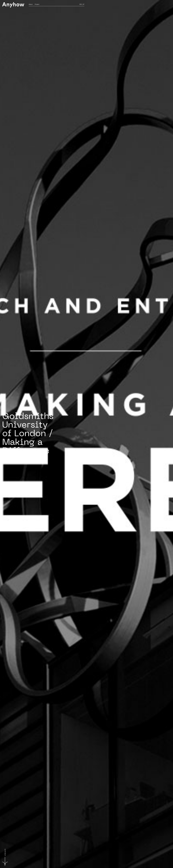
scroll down (5, 857)
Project (37, 4)
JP (83, 4)
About (31, 4)
